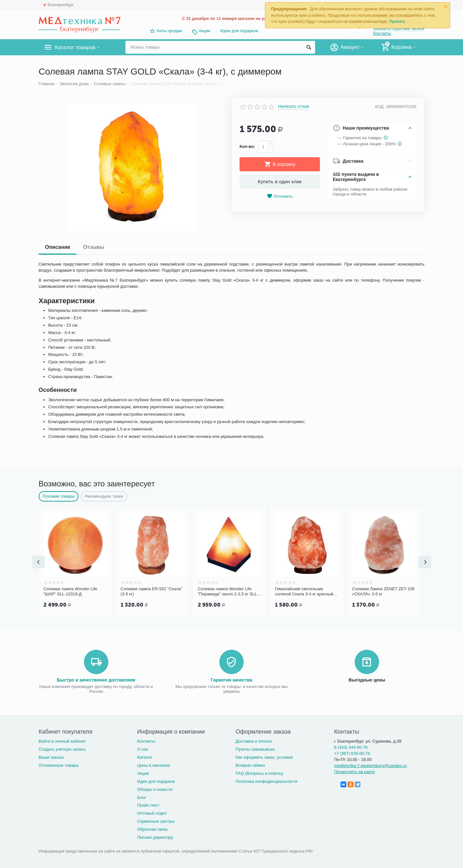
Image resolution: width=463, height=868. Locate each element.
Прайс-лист (148, 805)
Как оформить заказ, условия (264, 757)
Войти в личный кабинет (62, 741)
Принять (397, 21)
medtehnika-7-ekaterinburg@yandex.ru (370, 765)
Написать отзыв (294, 106)
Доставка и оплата (254, 741)
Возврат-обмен (250, 765)
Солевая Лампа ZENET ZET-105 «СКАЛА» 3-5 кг (383, 591)
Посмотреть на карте (354, 771)
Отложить (280, 196)
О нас (143, 749)
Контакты (382, 33)
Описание (58, 247)
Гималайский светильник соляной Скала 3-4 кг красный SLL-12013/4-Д (304, 592)
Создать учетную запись (62, 749)
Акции (204, 31)
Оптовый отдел (152, 813)
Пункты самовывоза (255, 749)
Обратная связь (152, 829)
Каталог (145, 757)
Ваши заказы (51, 757)
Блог (141, 797)
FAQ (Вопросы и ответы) (259, 773)
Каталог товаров (77, 47)
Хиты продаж (169, 31)
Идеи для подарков (239, 31)
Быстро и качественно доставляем (96, 679)
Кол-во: (247, 146)
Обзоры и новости (155, 789)
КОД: (380, 107)
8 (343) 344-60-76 (351, 747)
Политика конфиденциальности (267, 781)
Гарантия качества (231, 679)
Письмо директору (155, 837)
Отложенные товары (59, 765)
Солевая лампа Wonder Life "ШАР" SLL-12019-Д (70, 591)
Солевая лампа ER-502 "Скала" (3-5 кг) (151, 591)
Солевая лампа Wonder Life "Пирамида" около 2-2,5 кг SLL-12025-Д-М (228, 592)
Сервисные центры (156, 821)
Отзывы (93, 247)
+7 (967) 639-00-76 (352, 753)
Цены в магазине (154, 765)
